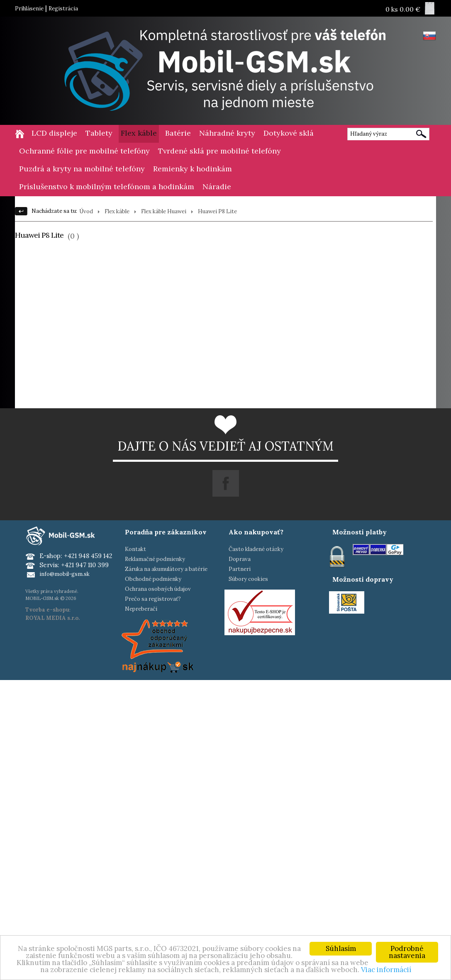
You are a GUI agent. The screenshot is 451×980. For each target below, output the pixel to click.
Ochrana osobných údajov (158, 589)
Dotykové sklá (289, 133)
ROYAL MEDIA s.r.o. (52, 618)
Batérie (178, 133)
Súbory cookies (248, 579)
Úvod (86, 211)
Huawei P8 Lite (217, 211)
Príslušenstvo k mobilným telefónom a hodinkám (107, 186)
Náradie (217, 186)
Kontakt (135, 549)
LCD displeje (54, 133)
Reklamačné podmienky (155, 559)
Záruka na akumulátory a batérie (166, 569)
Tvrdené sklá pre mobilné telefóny (219, 151)
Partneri (240, 569)
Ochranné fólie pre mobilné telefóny (84, 151)
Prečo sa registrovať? (153, 599)
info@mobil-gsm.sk (65, 574)
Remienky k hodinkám (193, 169)
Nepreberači (141, 609)
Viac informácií (386, 970)
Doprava (240, 559)
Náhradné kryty (227, 133)
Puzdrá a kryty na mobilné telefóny (82, 169)
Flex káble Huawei (164, 211)
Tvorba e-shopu (47, 610)
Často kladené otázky (256, 549)
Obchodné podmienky (153, 579)
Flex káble (139, 133)
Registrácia (63, 9)
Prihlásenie (29, 9)
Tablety (99, 133)
